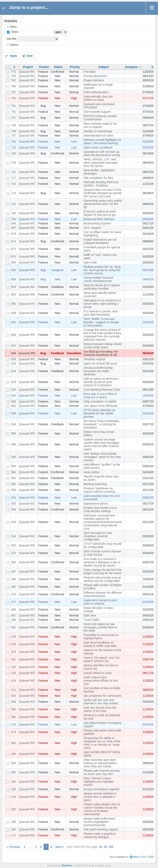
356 (13, 754)
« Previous (13, 847)
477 (13, 602)
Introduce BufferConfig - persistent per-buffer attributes (99, 371)
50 (105, 847)
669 (13, 262)
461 (13, 627)
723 (13, 163)
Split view (90, 615)
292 (13, 809)
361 (13, 743)
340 (13, 782)
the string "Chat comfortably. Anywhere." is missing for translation (102, 424)
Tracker (44, 67)
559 (13, 490)
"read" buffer (92, 620)
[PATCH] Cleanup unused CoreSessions (100, 118)
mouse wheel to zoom (98, 673)
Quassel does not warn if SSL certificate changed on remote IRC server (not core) (103, 193)
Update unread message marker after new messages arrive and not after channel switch (102, 444)
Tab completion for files (98, 178)
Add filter (11, 39)
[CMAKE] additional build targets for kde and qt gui (100, 213)
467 (13, 615)
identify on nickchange (98, 131)
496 (13, 579)
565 (13, 484)
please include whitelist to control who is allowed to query (100, 797)
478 (13, 594)
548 (13, 509)
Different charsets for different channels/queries (103, 594)
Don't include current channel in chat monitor (102, 553)
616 (13, 390)
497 (13, 571)
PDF (151, 857)
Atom (136, 857)
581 (13, 478)
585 (13, 466)
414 (13, 681)
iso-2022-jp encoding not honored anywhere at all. (101, 353)
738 (13, 131)
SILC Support (92, 228)
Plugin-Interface (94, 80)
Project (28, 67)
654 (13, 279)
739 (13, 125)
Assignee (131, 67)
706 (13, 213)
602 (13, 406)
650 (13, 304)
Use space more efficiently (101, 406)
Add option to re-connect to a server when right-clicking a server (102, 304)
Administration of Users (99, 136)
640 (13, 353)
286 (13, 829)
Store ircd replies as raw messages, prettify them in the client (100, 627)
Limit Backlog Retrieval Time (102, 390)
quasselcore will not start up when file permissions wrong (102, 153)
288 (13, 822)
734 (13, 141)
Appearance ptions (96, 504)
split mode (90, 262)
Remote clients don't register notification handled (102, 287)
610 (13, 395)
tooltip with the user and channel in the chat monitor (101, 702)
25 (101, 847)
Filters (13, 27)
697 (13, 228)
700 (13, 219)
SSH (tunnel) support (97, 112)
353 (13, 772)
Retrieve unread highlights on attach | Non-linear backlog (102, 141)
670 (13, 256)
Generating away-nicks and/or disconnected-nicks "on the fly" (103, 204)
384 (13, 709)
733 (13, 147)
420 (13, 667)
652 (13, 294)
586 (13, 457)
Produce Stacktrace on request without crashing (99, 490)
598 (13, 413)
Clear (30, 56)
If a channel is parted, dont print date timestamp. (101, 313)
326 (13, 789)
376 (13, 724)
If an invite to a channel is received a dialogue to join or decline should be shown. (102, 562)
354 (13, 763)
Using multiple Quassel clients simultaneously (98, 279)
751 (13, 106)
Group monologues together (102, 789)
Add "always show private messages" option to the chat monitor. (102, 457)
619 (13, 371)
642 (13, 346)
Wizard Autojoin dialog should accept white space (103, 346)
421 (13, 659)
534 (13, 536)
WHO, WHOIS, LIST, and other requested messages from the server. (101, 163)
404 (13, 696)
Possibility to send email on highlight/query (101, 637)
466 (13, 620)
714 (13, 193)
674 (13, 241)
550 (13, 504)
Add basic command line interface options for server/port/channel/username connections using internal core (103, 522)
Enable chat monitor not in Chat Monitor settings (100, 509)
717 (13, 178)
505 (13, 562)
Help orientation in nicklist (100, 401)
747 (13, 118)
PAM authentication (96, 92)
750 (13, 112)
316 (13, 797)
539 (13, 522)
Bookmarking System (97, 223)
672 (13, 249)
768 (13, 76)
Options (14, 45)
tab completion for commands (103, 696)
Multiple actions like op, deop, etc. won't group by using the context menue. (103, 270)
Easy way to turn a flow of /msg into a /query (100, 395)
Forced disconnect (95, 76)
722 (13, 172)
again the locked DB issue (100, 363)
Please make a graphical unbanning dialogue (99, 835)
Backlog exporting (95, 484)
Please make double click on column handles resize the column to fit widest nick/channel (102, 809)
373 (13, 732)
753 (13, 98)
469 (13, 609)
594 (13, 424)
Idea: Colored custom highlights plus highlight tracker (99, 782)
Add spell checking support (101, 829)
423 (13, 652)
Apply (13, 56)
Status (14, 32)
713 (13, 204)
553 (13, 498)
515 (13, 553)
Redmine (67, 866)
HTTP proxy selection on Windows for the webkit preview (99, 413)
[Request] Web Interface (99, 219)
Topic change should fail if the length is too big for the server (103, 571)
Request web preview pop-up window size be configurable (102, 579)
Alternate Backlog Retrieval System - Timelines (101, 184)
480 (13, 587)
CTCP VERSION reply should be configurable (103, 545)
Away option (92, 472)
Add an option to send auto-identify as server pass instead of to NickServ (101, 382)
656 (13, 270)
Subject (104, 67)
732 (13, 153)
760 (13, 86)
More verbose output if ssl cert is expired (100, 125)
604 (13, 401)
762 (13, 80)
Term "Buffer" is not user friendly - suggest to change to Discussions (101, 322)
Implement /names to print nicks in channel (100, 602)
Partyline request (95, 359)
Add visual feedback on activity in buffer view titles (100, 644)
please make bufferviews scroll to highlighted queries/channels (100, 822)
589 (13, 444)
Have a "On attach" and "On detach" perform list (102, 659)
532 (13, 545)
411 (13, 690)
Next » (60, 847)
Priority (75, 67)
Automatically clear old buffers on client (98, 98)
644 (13, 335)
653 (13, 287)
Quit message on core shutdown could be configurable (98, 536)
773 (13, 72)
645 (13, 322)
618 (13, 382)
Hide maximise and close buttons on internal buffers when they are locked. (100, 763)
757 (13, 92)
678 (13, 234)
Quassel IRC (27, 72)
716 (13, 184)
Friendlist (90, 72)
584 (13, 472)
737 (13, 136)
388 (13, 702)
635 (13, 363)
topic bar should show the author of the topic (100, 709)
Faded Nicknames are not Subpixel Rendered (100, 241)
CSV (144, 857)
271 (13, 835)
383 (13, 717)
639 (13, 359)
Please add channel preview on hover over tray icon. (102, 772)
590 (13, 433)
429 (13, 637)
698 (13, 223)
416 (13, 673)
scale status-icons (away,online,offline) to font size (101, 681)
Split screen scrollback (98, 147)
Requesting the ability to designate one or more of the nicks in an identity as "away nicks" (102, 743)
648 (13, 313)
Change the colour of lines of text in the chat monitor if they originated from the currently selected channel (103, 335)
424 (13, 644)
